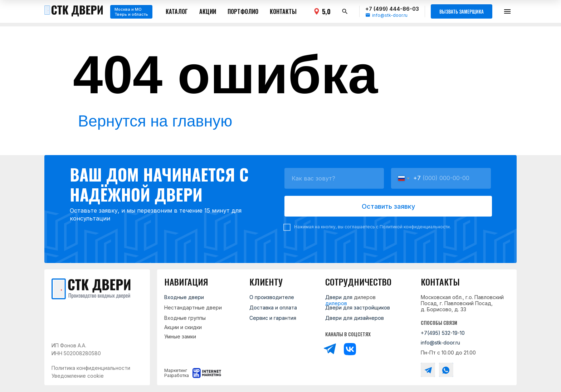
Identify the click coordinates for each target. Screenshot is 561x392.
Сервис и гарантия (273, 318)
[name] (334, 178)
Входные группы (185, 318)
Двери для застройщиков (358, 307)
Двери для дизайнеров (355, 318)
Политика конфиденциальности (91, 368)
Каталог (177, 11)
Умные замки (180, 336)
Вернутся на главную (155, 121)
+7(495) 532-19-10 (443, 333)
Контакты (283, 11)
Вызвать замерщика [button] (462, 11)
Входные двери (184, 297)
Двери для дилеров (350, 297)
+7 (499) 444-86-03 (392, 9)
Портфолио (243, 11)
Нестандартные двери (193, 307)
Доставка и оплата (273, 307)
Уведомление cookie (78, 376)
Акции (208, 11)
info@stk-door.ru (390, 15)
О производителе (272, 297)
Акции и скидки (183, 327)
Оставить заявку (388, 206)
